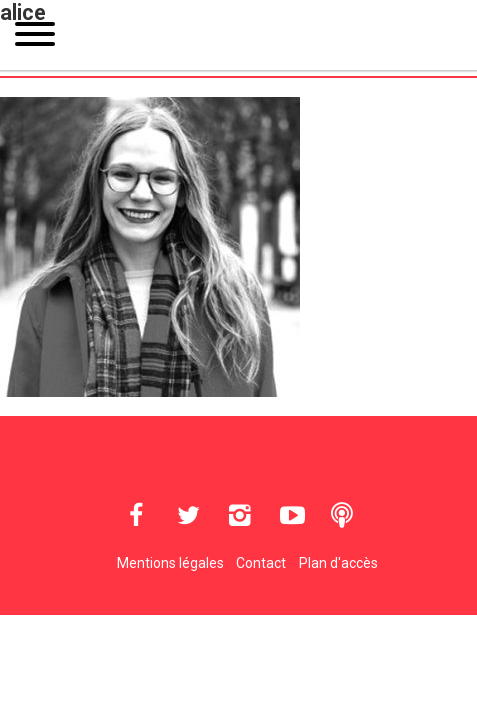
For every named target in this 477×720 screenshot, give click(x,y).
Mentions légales (170, 563)
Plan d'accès (338, 563)
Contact (261, 563)
